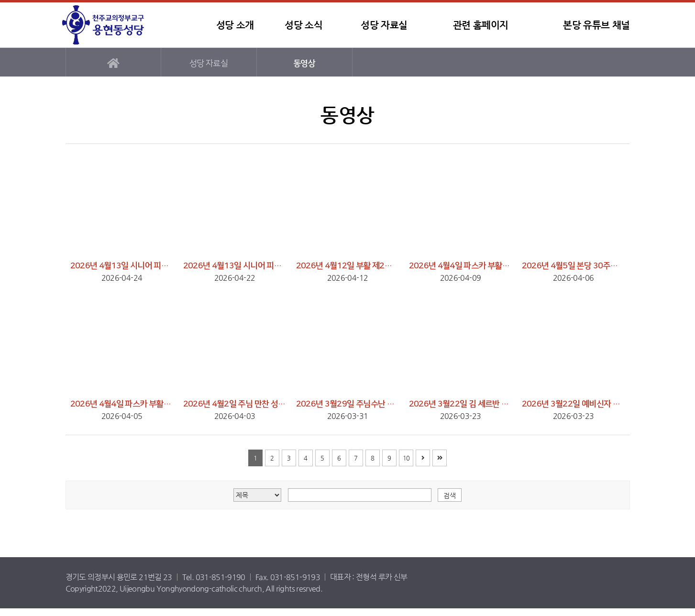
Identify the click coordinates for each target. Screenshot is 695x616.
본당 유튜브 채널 (596, 25)
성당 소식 (303, 25)
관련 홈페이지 (481, 25)
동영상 (304, 63)
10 (406, 458)
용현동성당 (121, 25)
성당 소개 (235, 25)
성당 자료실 (384, 25)
